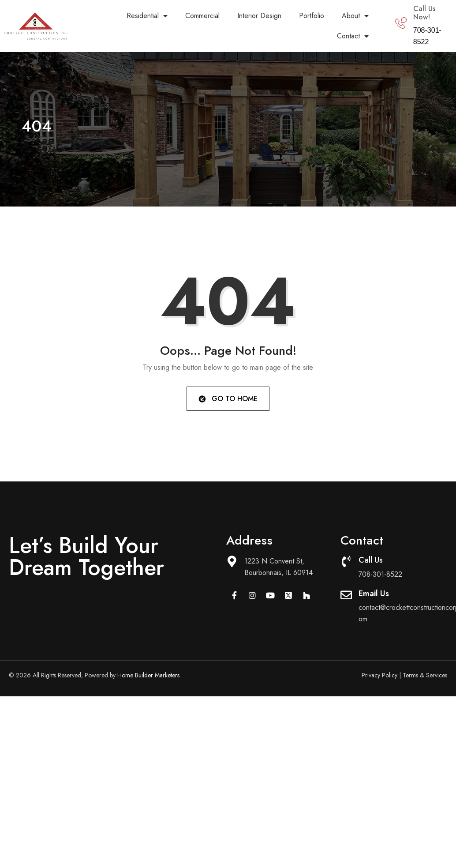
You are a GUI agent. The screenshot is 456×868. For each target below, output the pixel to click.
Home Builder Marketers (148, 675)
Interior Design (259, 16)
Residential (147, 16)
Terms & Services (425, 675)
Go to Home (227, 398)
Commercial (202, 16)
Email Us (374, 594)
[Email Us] (346, 595)
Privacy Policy (379, 675)
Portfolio (312, 16)
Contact (353, 36)
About (355, 16)
